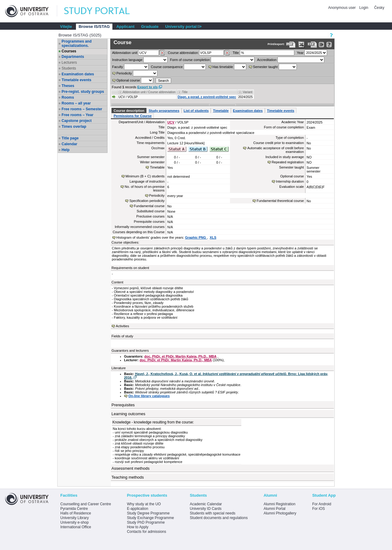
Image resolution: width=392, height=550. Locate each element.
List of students (196, 111)
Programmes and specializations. (77, 44)
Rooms (68, 97)
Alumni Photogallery (280, 513)
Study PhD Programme (146, 522)
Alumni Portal (275, 509)
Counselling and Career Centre (86, 504)
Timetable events (76, 80)
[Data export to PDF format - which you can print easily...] (291, 45)
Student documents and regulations (219, 518)
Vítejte (66, 27)
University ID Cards (206, 509)
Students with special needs (213, 513)
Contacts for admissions (146, 532)
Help (66, 150)
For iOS (318, 509)
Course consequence (167, 67)
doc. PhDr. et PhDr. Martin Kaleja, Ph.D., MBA (180, 356)
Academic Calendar (206, 504)
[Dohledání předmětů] (227, 53)
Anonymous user (343, 8)
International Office (76, 527)
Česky (379, 8)
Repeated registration (288, 162)
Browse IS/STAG (94, 27)
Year (300, 53)
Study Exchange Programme (150, 518)
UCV (171, 122)
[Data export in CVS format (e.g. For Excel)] (312, 45)
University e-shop (75, 522)
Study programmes (164, 111)
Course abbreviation (183, 53)
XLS (213, 237)
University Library (75, 518)
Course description (129, 111)
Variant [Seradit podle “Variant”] (248, 92)
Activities (122, 326)
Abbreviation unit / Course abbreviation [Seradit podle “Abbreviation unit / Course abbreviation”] (149, 92)
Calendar (69, 144)
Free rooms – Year (77, 115)
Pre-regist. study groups (83, 92)
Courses (69, 51)
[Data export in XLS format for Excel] (302, 45)
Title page (70, 138)
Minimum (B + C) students (145, 176)
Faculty (117, 67)
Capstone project (77, 121)
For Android (322, 504)
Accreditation (267, 60)
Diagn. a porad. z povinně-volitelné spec (207, 97)
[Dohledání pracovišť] (162, 53)
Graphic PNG (196, 237)
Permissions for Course (133, 116)
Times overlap (74, 127)
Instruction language (127, 60)
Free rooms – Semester (82, 109)
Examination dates (78, 74)
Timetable (221, 111)
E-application (137, 509)
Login (364, 8)
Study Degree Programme (148, 513)
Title (236, 53)
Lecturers (69, 63)
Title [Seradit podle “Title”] (185, 92)
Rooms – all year (76, 103)
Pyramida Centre (74, 509)
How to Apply (138, 527)
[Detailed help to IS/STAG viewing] (329, 45)
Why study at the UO (144, 504)
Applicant (125, 27)
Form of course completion (190, 60)
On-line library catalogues (149, 396)
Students (69, 68)
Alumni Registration (280, 504)
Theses (68, 86)
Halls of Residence (76, 513)
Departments (73, 57)
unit (125, 53)
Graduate (150, 27)
